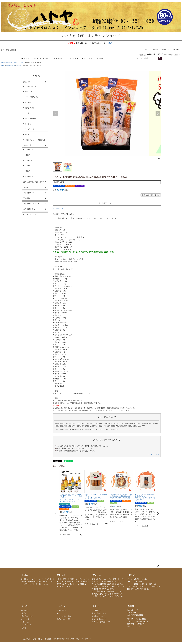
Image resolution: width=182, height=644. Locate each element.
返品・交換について (99, 619)
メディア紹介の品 (31, 97)
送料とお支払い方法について (34, 182)
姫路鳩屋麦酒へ (29, 209)
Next (158, 114)
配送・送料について (99, 613)
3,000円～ (19, 66)
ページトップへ (158, 566)
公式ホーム (45, 58)
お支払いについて (98, 616)
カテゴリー (26, 606)
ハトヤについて (29, 193)
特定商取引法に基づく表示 (55, 639)
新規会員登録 (62, 610)
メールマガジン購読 (64, 616)
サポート (96, 606)
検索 (160, 58)
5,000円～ (28, 166)
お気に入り (73, 58)
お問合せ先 (132, 575)
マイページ (87, 58)
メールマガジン (176, 50)
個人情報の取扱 (73, 639)
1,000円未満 (29, 150)
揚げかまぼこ (29, 108)
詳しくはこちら (153, 454)
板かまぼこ (29, 102)
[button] (56, 514)
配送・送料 (61, 575)
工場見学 (27, 198)
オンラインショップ (30, 58)
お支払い (25, 575)
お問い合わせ (37, 639)
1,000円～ (28, 155)
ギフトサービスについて (101, 622)
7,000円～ (28, 171)
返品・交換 (96, 575)
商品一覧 (58, 58)
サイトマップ (86, 639)
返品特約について (59, 209)
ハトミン (28, 113)
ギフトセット (26, 622)
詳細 (110, 43)
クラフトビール (30, 92)
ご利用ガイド (165, 50)
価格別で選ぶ (11, 66)
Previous (56, 114)
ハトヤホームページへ (31, 204)
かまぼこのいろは (30, 215)
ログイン (147, 50)
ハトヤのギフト (18, 62)
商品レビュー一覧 (63, 619)
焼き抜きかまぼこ (31, 118)
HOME (3, 62)
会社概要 (131, 606)
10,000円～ (29, 176)
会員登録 (155, 50)
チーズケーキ (29, 129)
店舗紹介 (27, 187)
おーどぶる (29, 124)
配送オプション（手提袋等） (35, 140)
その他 (27, 134)
